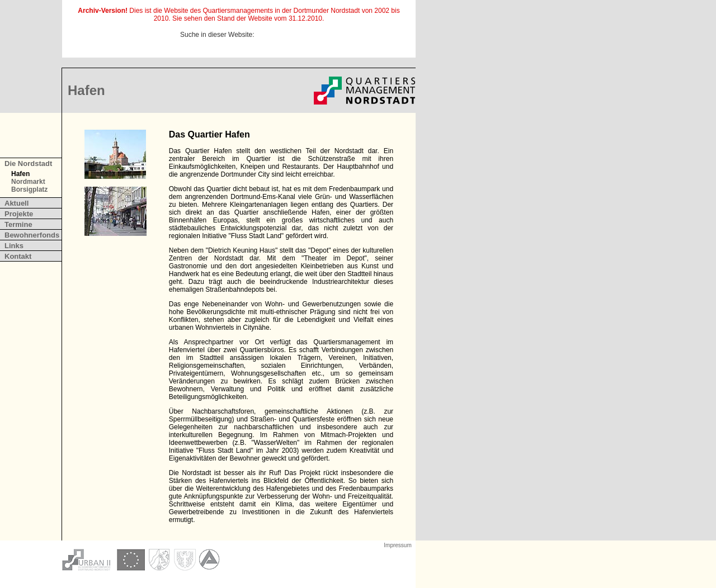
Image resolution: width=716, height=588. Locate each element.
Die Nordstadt (28, 163)
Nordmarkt (28, 182)
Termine (18, 224)
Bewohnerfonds (32, 235)
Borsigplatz (29, 189)
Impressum (397, 545)
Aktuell (17, 203)
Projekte (19, 214)
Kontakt (18, 256)
